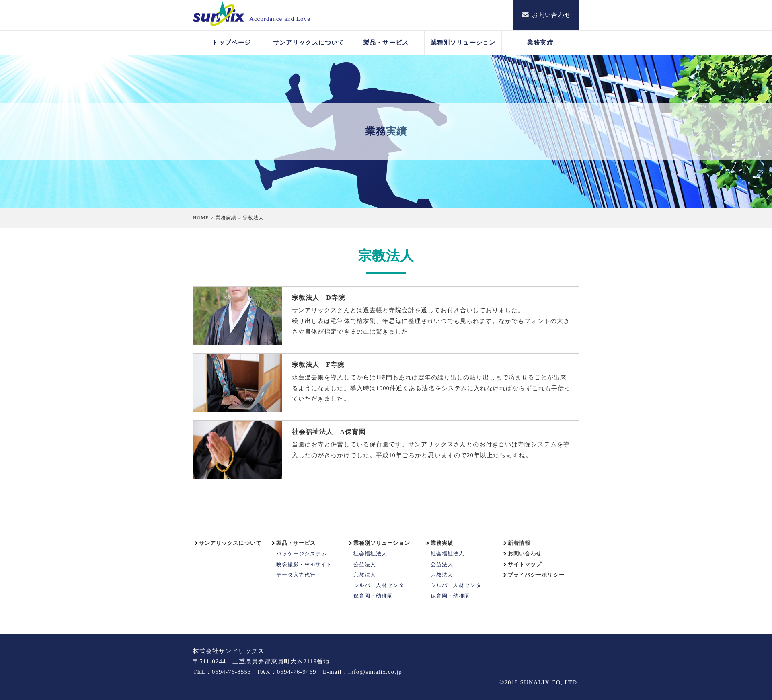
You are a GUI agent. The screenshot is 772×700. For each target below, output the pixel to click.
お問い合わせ (525, 554)
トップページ (231, 43)
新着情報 (519, 543)
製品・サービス (386, 43)
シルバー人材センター (382, 585)
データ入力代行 (296, 575)
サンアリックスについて (309, 43)
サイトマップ (525, 564)
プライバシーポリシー (536, 575)
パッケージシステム (302, 554)
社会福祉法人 (370, 554)
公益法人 (365, 564)
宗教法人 (365, 575)
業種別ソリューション (463, 43)
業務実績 (540, 43)
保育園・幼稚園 (373, 596)
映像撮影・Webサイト (304, 564)
